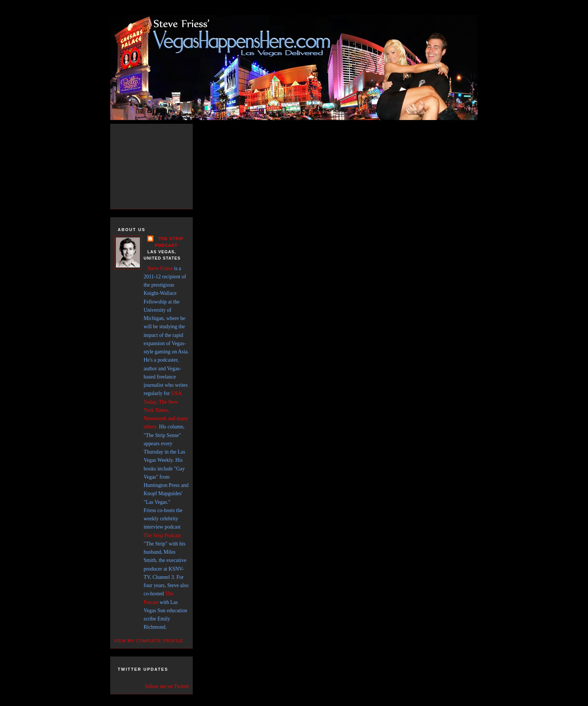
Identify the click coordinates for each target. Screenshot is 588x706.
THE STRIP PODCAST (169, 242)
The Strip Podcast (162, 536)
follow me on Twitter (167, 686)
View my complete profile (149, 641)
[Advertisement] (159, 165)
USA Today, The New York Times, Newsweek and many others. (166, 410)
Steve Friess (160, 268)
